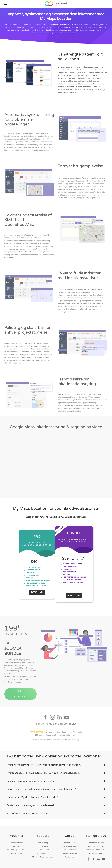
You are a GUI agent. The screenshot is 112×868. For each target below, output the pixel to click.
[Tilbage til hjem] (56, 4)
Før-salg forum (43, 849)
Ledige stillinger (69, 849)
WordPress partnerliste (96, 849)
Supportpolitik (43, 846)
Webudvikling (43, 842)
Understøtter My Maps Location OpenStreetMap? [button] (56, 797)
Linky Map (28, 578)
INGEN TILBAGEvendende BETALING (37, 580)
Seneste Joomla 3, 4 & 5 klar (35, 586)
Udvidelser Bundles (96, 842)
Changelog (16, 846)
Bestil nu (37, 592)
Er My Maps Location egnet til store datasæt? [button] (56, 805)
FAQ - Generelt (16, 853)
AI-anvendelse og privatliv (43, 857)
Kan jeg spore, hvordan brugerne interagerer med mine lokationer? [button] (56, 789)
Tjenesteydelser (16, 842)
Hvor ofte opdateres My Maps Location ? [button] (56, 813)
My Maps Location (60, 25)
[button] (5, 4)
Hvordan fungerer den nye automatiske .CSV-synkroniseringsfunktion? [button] (56, 773)
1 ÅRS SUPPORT (30, 573)
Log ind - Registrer (69, 853)
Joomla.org (75, 740)
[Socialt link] (89, 859)
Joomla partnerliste (96, 846)
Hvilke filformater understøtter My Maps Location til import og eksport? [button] (56, 765)
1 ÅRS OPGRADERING (32, 570)
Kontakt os (69, 857)
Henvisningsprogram (16, 849)
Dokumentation (43, 853)
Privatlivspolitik (69, 842)
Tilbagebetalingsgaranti (69, 846)
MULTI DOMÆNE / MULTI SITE (34, 567)
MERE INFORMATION (22, 698)
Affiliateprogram (96, 853)
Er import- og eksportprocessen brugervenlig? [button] (56, 781)
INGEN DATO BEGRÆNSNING (34, 583)
